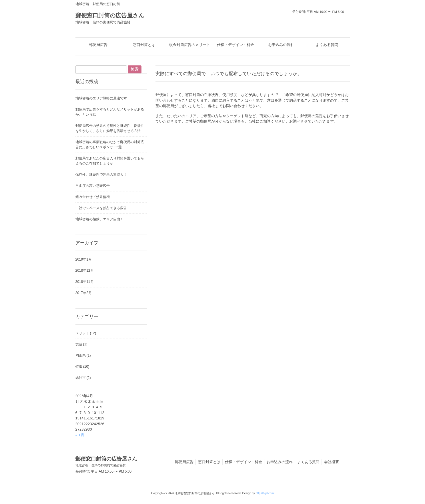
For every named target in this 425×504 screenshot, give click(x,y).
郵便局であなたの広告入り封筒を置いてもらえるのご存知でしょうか (110, 161)
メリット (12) (86, 333)
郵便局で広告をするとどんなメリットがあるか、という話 (110, 112)
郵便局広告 (184, 462)
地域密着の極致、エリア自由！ (99, 219)
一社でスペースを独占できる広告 (101, 208)
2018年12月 (85, 271)
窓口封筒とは (209, 462)
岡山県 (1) (83, 355)
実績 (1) (81, 344)
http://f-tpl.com (265, 493)
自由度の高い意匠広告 (93, 186)
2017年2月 (84, 293)
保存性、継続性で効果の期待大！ (101, 175)
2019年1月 (84, 259)
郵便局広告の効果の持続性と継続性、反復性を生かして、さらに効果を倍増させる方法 (110, 128)
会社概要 (332, 462)
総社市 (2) (83, 378)
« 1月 (80, 435)
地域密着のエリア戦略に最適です (101, 98)
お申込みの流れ (280, 462)
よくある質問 (308, 462)
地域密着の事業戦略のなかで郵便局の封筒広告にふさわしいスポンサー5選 (110, 145)
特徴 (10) (82, 367)
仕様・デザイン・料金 (244, 462)
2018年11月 (85, 282)
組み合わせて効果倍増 (93, 197)
